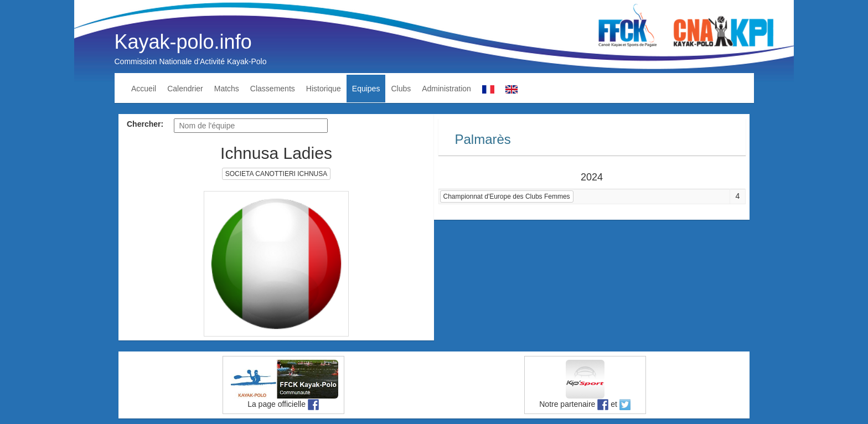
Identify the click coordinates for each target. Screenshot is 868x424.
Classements (273, 89)
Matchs (227, 89)
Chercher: (145, 124)
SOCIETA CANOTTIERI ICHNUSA (276, 174)
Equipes (366, 89)
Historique (324, 89)
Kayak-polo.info (183, 42)
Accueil (144, 89)
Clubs (401, 89)
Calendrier (185, 89)
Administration (446, 89)
